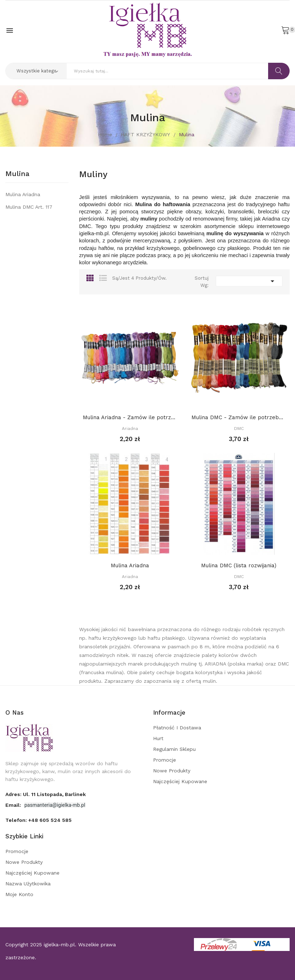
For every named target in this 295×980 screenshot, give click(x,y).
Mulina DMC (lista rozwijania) (239, 565)
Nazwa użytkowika (28, 884)
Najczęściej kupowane (180, 781)
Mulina (17, 174)
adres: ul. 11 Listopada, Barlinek (46, 794)
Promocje (165, 760)
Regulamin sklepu (174, 749)
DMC (239, 429)
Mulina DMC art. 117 (29, 207)
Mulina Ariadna (23, 194)
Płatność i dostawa (177, 728)
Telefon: (39, 820)
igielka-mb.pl (59, 945)
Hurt (158, 738)
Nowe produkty (172, 771)
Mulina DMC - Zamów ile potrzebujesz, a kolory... (239, 417)
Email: (14, 805)
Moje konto (19, 894)
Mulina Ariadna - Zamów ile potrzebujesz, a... (130, 417)
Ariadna (130, 429)
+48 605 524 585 (50, 820)
